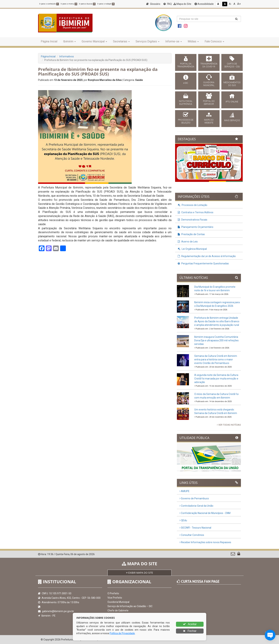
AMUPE (185, 491)
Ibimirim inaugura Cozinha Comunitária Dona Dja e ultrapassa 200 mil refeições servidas (216, 340)
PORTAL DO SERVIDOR (209, 103)
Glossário (153, 4)
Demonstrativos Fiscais (193, 220)
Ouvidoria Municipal (118, 602)
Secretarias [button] (121, 41)
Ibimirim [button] (69, 41)
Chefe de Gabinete (118, 611)
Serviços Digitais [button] (148, 41)
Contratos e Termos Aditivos (196, 212)
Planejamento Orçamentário (196, 227)
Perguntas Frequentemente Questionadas (203, 263)
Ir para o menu (69, 4)
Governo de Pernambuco (194, 498)
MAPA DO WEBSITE (209, 121)
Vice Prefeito (115, 598)
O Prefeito (113, 593)
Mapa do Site (182, 4)
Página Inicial (49, 41)
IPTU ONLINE (232, 102)
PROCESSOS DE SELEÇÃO (186, 121)
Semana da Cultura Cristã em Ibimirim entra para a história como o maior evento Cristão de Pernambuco (216, 359)
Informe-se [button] (174, 41)
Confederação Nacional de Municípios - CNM (205, 513)
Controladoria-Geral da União (196, 506)
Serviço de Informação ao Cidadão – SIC (130, 606)
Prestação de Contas (191, 234)
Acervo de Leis (188, 242)
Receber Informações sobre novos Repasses (205, 542)
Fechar (190, 631)
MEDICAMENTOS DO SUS (232, 84)
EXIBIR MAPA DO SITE (139, 573)
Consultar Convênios (192, 535)
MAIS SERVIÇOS (232, 120)
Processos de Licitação (193, 205)
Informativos (67, 56)
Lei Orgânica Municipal (192, 249)
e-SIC (186, 83)
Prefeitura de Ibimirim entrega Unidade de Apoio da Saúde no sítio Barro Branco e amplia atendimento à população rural (217, 321)
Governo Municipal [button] (94, 41)
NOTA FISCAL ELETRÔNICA (186, 103)
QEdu (183, 520)
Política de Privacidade (122, 633)
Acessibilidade (204, 4)
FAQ (168, 4)
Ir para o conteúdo (49, 4)
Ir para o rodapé (106, 4)
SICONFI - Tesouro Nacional (195, 528)
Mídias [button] (193, 41)
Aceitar (190, 624)
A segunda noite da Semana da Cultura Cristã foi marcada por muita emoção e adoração (216, 379)
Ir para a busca (87, 4)
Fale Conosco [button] (214, 41)
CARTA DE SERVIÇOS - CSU (232, 65)
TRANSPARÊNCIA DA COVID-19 (209, 65)
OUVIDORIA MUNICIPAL (209, 84)
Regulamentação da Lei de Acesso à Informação (207, 256)
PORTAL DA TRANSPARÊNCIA (186, 65)
